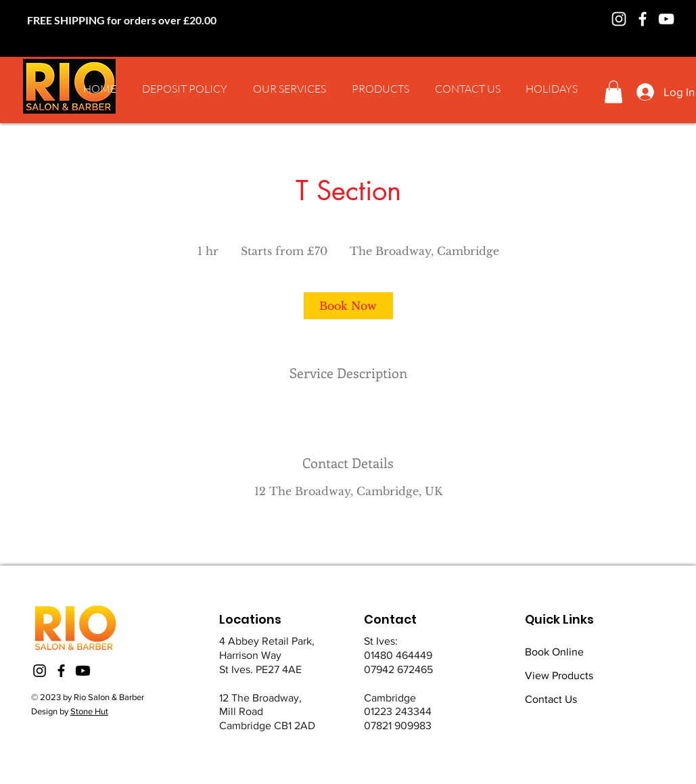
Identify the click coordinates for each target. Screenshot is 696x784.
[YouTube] (666, 19)
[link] (348, 306)
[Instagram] (619, 19)
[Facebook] (643, 19)
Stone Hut (89, 711)
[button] (289, 89)
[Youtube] (83, 671)
